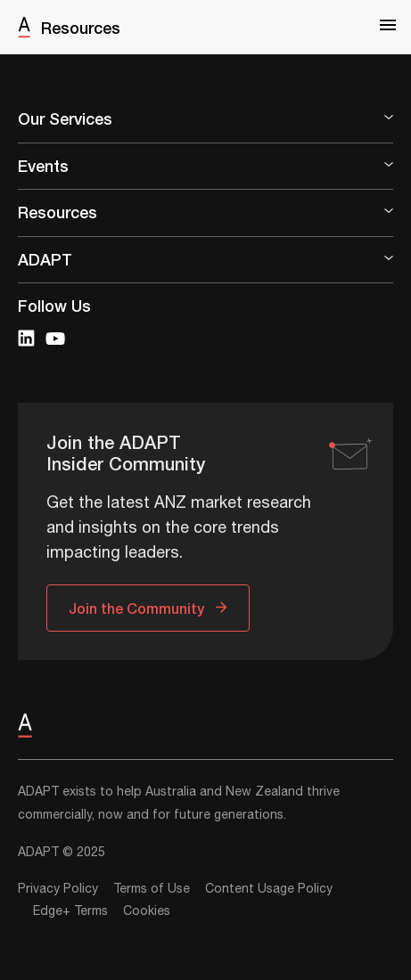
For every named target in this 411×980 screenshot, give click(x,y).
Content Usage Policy (269, 889)
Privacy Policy (58, 889)
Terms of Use (152, 889)
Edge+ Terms (70, 911)
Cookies (147, 911)
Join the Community (136, 608)
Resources (81, 28)
